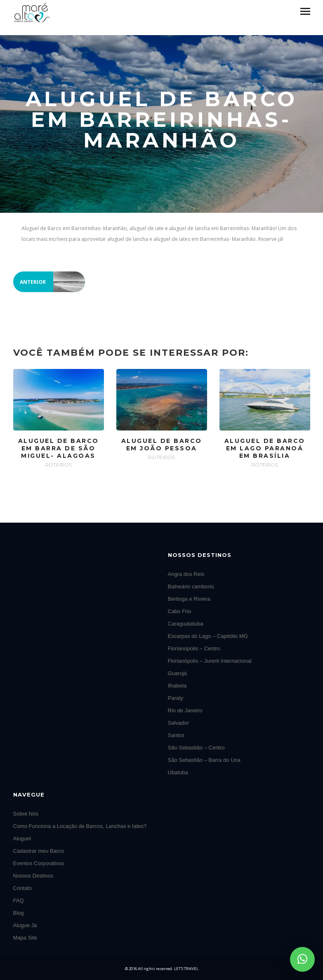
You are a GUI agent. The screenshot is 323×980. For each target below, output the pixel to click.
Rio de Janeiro (185, 710)
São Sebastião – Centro (196, 748)
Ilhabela (177, 686)
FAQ (19, 900)
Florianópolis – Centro (194, 648)
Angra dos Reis (186, 574)
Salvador (178, 723)
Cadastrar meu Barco (39, 851)
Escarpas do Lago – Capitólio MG (208, 636)
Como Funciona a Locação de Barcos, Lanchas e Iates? (80, 826)
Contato (23, 888)
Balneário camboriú (191, 586)
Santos (176, 735)
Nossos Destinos (33, 876)
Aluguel (22, 838)
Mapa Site (25, 938)
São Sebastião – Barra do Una (204, 760)
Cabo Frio (180, 611)
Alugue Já (25, 925)
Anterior (52, 282)
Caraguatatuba (186, 624)
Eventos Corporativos (39, 863)
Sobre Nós (26, 814)
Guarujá (177, 673)
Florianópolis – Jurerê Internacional (210, 661)
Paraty (176, 698)
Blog (19, 913)
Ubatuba (178, 772)
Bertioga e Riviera (189, 599)
